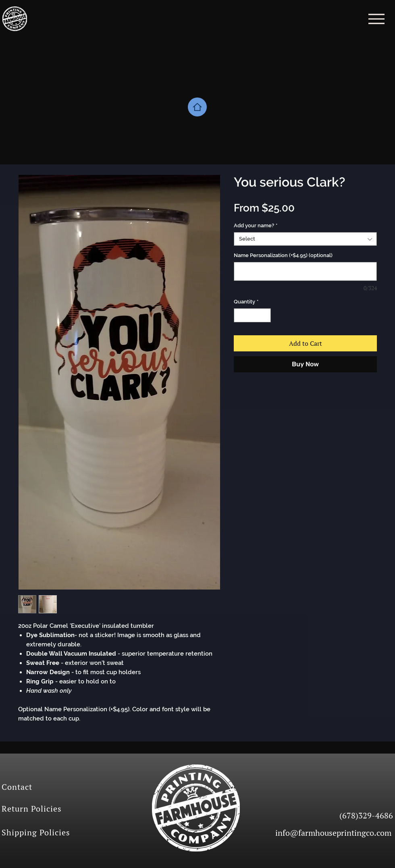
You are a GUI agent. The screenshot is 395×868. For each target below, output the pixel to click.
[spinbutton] (253, 316)
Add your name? (256, 225)
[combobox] (305, 239)
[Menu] (376, 19)
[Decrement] (240, 316)
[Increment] (265, 316)
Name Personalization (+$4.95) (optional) (283, 255)
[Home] (197, 107)
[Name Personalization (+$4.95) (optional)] (305, 271)
